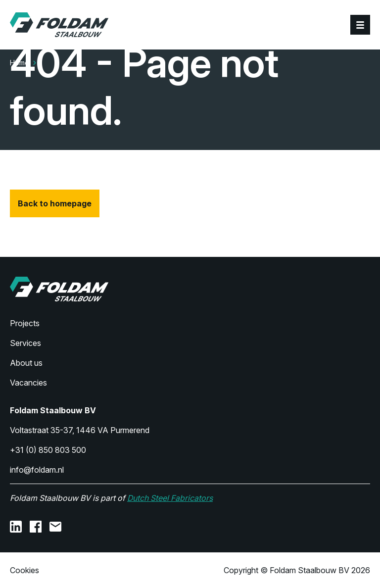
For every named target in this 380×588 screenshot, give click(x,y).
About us (26, 363)
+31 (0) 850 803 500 (48, 450)
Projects (25, 323)
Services (25, 343)
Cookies (24, 570)
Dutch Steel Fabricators (170, 498)
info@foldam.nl (37, 470)
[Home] (59, 25)
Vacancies (28, 383)
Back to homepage (55, 203)
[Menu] (360, 25)
